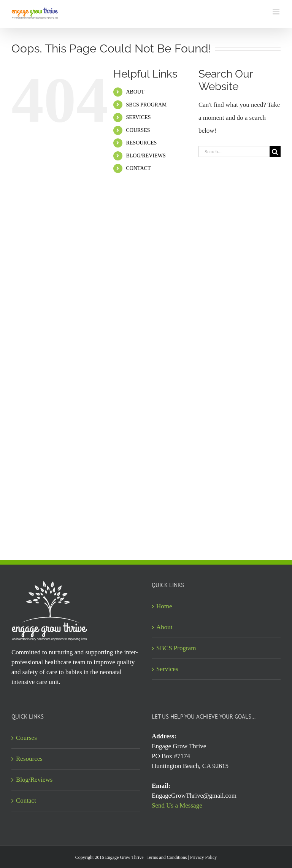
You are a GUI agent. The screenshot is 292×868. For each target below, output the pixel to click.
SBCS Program (176, 648)
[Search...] (234, 152)
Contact (26, 801)
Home (164, 606)
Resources (29, 759)
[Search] (275, 152)
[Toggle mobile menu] (277, 12)
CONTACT (138, 168)
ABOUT (135, 92)
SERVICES (138, 117)
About (164, 627)
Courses (26, 738)
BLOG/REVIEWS (146, 156)
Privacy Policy (203, 857)
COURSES (138, 130)
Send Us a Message (177, 805)
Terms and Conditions (167, 857)
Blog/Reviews (34, 780)
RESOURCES (141, 143)
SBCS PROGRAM (146, 105)
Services (167, 669)
